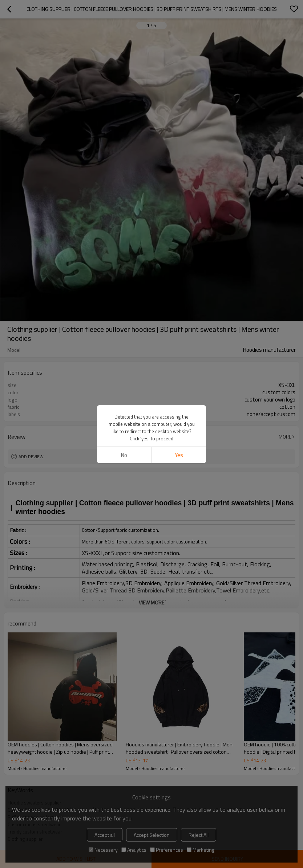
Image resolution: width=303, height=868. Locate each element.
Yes (179, 426)
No (124, 426)
